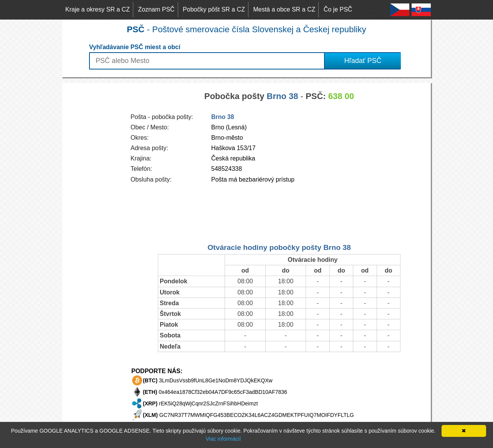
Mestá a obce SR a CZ (284, 9)
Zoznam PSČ (156, 9)
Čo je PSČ (338, 9)
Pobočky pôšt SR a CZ (214, 9)
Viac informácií (223, 439)
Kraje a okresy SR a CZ (98, 9)
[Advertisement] (93, 198)
